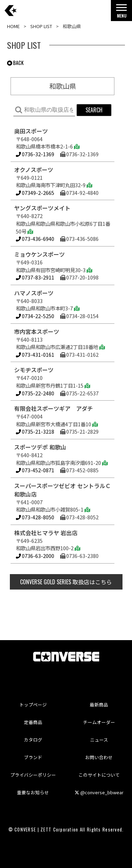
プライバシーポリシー (33, 775)
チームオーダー (99, 722)
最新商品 (99, 705)
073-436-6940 (35, 239)
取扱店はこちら (66, 582)
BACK (15, 63)
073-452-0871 (35, 470)
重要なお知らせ (33, 792)
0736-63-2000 (35, 556)
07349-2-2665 (35, 193)
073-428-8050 (35, 517)
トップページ (33, 705)
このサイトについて (99, 775)
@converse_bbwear (99, 792)
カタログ (33, 740)
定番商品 (33, 722)
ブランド (33, 757)
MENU (121, 13)
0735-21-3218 (35, 431)
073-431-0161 (35, 354)
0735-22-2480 (35, 393)
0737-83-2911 (35, 277)
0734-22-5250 (35, 316)
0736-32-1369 (35, 154)
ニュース (99, 740)
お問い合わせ (99, 757)
